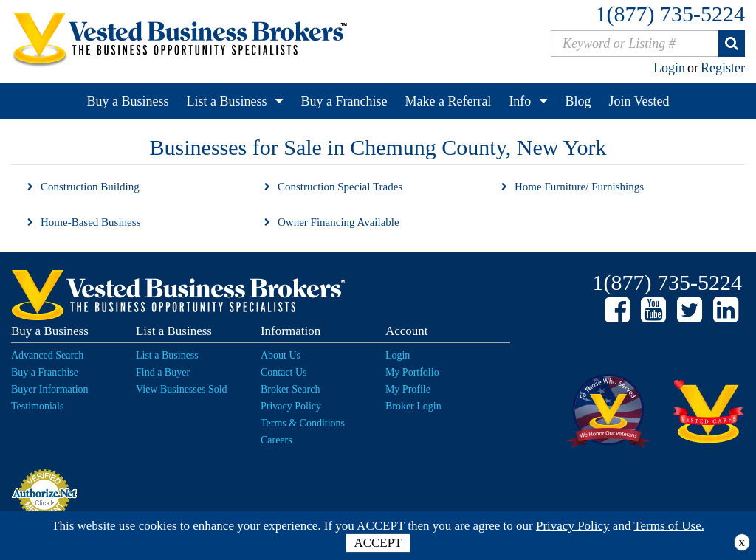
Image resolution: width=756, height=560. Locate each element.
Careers (276, 440)
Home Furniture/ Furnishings (579, 187)
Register (723, 68)
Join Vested (639, 101)
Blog (578, 101)
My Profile (408, 389)
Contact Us (284, 372)
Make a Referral (448, 101)
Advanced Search (47, 355)
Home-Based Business (90, 222)
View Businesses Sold (182, 389)
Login (669, 68)
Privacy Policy (291, 406)
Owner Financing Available (339, 222)
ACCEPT (378, 543)
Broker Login (413, 406)
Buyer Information (50, 389)
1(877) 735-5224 (670, 14)
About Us (281, 355)
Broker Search (290, 389)
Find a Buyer (163, 372)
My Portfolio (412, 372)
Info (520, 101)
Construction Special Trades (340, 187)
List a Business (226, 101)
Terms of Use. (669, 526)
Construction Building (90, 187)
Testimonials (37, 406)
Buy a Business (127, 101)
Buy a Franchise (344, 101)
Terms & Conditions (303, 423)
